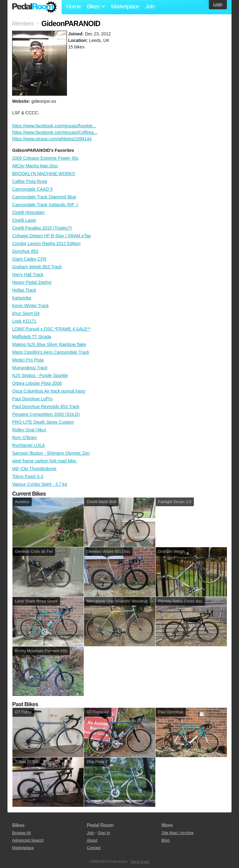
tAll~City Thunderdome (34, 469)
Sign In (104, 833)
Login (218, 4)
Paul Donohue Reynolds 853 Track (46, 407)
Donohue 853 (25, 251)
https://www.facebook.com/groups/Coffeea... (55, 132)
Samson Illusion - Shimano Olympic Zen (51, 453)
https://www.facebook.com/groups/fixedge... (54, 126)
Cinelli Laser (24, 220)
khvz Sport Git (26, 313)
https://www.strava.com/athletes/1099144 (52, 139)
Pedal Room (35, 7)
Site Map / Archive (178, 833)
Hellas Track (24, 290)
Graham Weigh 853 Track (37, 267)
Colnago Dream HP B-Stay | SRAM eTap (52, 236)
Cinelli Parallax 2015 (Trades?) (42, 228)
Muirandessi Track (30, 368)
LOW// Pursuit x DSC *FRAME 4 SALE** (51, 329)
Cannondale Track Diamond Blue (44, 197)
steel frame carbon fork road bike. (45, 461)
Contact (94, 848)
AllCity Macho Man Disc (35, 166)
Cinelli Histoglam (28, 212)
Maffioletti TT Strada (32, 337)
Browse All (21, 833)
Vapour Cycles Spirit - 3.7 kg (40, 484)
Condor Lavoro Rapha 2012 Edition (46, 243)
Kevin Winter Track (30, 306)
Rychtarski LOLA (28, 445)
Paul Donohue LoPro (32, 399)
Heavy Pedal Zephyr (32, 282)
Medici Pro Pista (28, 360)
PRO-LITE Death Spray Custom (43, 422)
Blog (166, 840)
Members (23, 24)
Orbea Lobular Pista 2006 (37, 383)
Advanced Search (28, 840)
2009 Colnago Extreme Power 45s (45, 158)
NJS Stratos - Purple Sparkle (40, 375)
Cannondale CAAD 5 (32, 189)
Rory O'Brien (25, 438)
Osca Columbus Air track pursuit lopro (49, 391)
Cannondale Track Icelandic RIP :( (45, 205)
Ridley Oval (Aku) (29, 430)
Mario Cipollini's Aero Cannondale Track (51, 352)
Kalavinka (22, 298)
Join (150, 6)
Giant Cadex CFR (29, 259)
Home (73, 6)
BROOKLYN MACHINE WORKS (44, 174)
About (92, 840)
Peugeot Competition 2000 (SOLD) (46, 414)
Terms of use (140, 861)
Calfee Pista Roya (30, 181)
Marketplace (125, 6)
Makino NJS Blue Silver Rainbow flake (49, 344)
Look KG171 (24, 321)
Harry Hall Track (28, 275)
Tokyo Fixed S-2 (28, 476)
